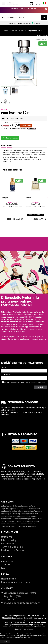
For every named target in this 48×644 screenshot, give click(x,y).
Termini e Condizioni (12, 547)
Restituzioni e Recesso (13, 550)
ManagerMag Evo (34, 619)
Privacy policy (9, 540)
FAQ (3, 568)
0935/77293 (10, 600)
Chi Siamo (7, 537)
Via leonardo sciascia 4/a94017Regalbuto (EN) (21, 595)
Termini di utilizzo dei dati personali (33, 382)
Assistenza (7, 561)
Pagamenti (7, 544)
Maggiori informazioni (25, 637)
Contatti (6, 564)
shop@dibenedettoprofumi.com (21, 603)
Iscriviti (40, 387)
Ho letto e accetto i (11, 382)
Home (5, 31)
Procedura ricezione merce (16, 582)
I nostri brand (9, 579)
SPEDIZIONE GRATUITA (35, 215)
